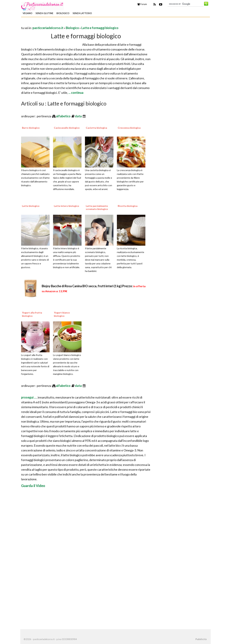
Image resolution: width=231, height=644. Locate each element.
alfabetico (63, 116)
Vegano (27, 13)
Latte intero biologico (67, 206)
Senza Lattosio (82, 13)
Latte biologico (31, 206)
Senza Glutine (44, 13)
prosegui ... (29, 397)
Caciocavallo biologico (67, 128)
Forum (142, 4)
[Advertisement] (61, 23)
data (79, 116)
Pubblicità (201, 639)
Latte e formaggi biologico (100, 28)
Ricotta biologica (128, 206)
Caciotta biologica (96, 128)
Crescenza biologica (129, 128)
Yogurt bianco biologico (62, 314)
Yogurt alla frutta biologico (32, 314)
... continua (76, 93)
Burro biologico (31, 128)
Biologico (63, 13)
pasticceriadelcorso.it (48, 28)
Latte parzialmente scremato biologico (97, 207)
